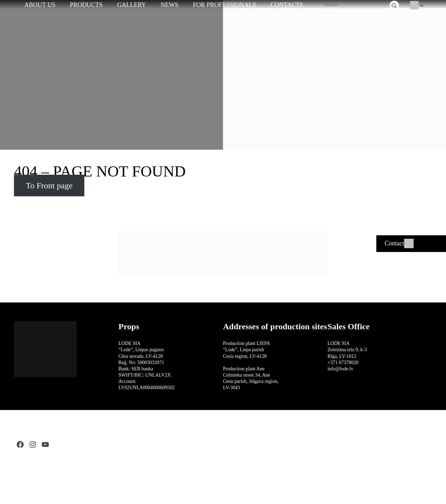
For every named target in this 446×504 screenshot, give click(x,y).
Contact (394, 243)
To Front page (49, 186)
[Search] (394, 5)
